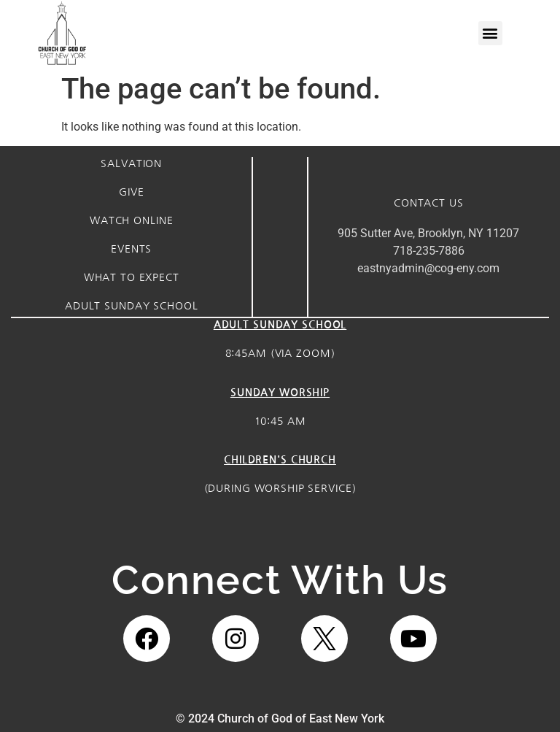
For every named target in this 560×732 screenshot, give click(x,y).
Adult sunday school (132, 306)
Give (131, 192)
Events (131, 249)
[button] (490, 33)
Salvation (131, 163)
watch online (131, 220)
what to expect (132, 277)
